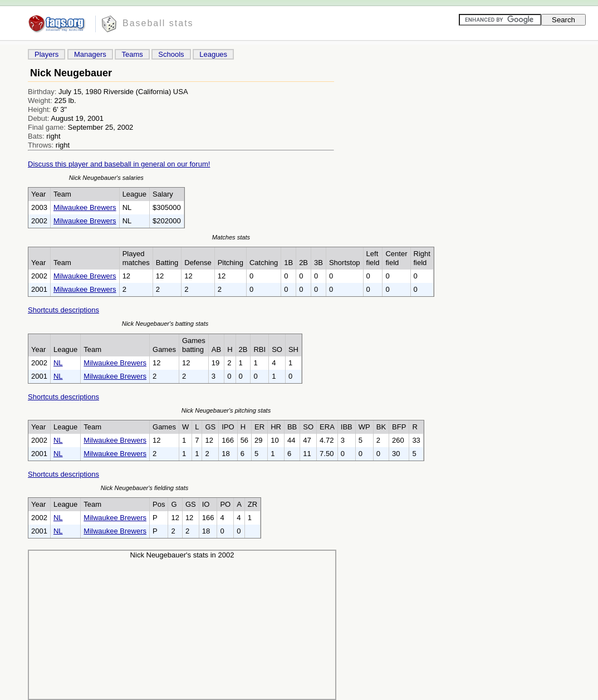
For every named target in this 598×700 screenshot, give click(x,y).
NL (58, 363)
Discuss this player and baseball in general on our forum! (119, 164)
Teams (132, 54)
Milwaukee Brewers (85, 207)
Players (46, 54)
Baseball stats (158, 23)
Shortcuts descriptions (63, 310)
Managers (90, 54)
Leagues (213, 54)
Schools (171, 54)
